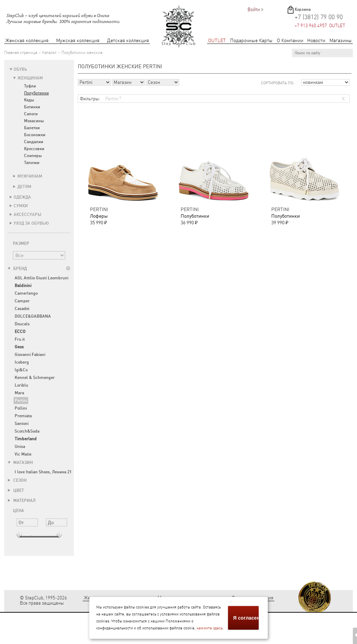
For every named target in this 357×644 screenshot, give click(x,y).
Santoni (22, 424)
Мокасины (34, 121)
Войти (254, 10)
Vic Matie (23, 454)
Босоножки (35, 135)
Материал (22, 501)
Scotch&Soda (27, 431)
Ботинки (32, 107)
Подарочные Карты (251, 41)
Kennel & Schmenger (35, 378)
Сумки (21, 206)
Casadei (22, 309)
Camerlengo (26, 293)
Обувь (20, 69)
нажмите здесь (210, 628)
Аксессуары (28, 215)
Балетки (32, 128)
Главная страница (21, 53)
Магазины (341, 41)
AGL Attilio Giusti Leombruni (41, 278)
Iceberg (22, 362)
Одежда (22, 197)
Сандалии (34, 142)
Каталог (49, 53)
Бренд (17, 269)
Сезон (17, 480)
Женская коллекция (27, 41)
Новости (316, 41)
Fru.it (20, 339)
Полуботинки (36, 93)
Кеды (29, 100)
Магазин (20, 463)
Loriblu (21, 385)
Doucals (22, 324)
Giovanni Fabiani (30, 355)
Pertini (21, 401)
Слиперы (33, 156)
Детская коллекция (128, 41)
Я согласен (246, 618)
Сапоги (31, 114)
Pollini (21, 408)
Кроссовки (34, 149)
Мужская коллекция (78, 41)
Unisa (20, 447)
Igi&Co (21, 370)
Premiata (23, 416)
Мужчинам (30, 176)
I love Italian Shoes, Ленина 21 (43, 472)
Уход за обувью (31, 223)
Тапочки (32, 163)
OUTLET (217, 41)
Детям (24, 187)
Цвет (16, 490)
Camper (22, 301)
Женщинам (30, 78)
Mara (19, 393)
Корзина (303, 9)
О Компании (290, 41)
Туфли (30, 86)
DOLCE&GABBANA (33, 316)
